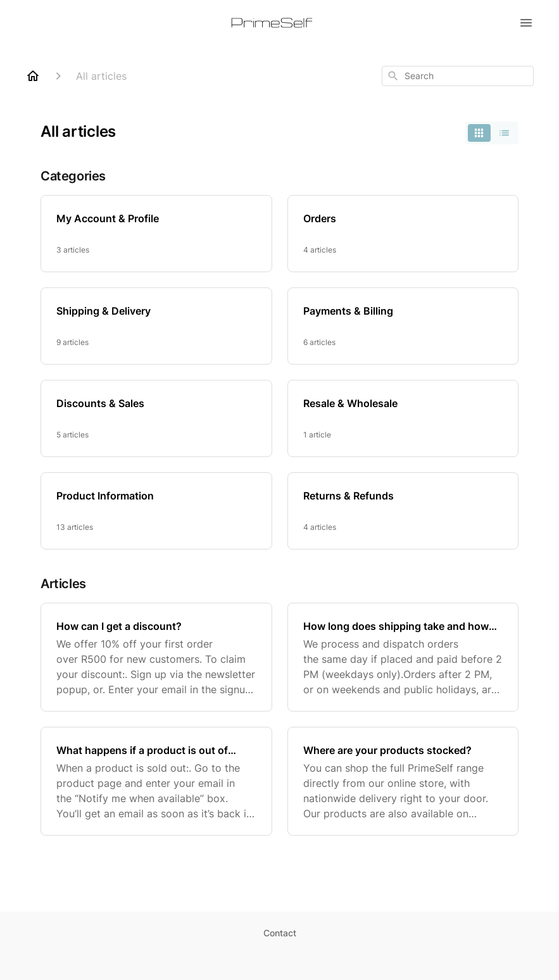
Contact (280, 933)
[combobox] (458, 76)
